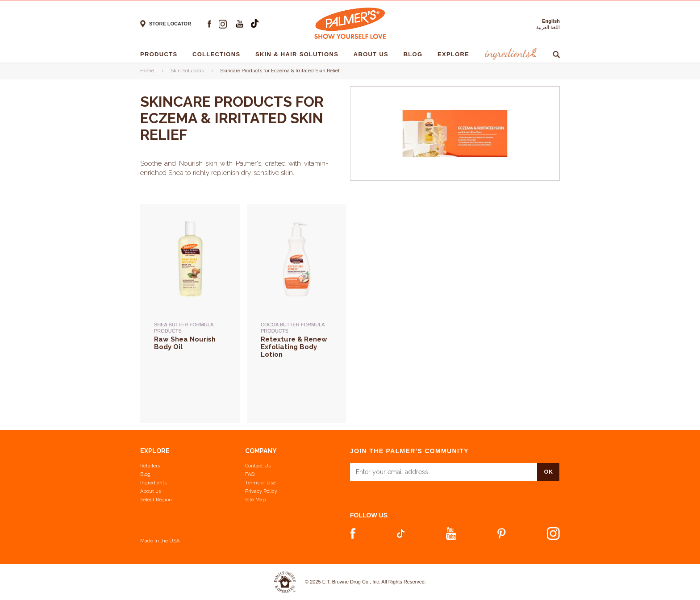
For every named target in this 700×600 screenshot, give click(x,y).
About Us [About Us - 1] (373, 54)
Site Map (255, 500)
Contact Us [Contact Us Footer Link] (258, 466)
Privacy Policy (261, 491)
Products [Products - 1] (161, 54)
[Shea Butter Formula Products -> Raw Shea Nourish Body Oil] (190, 362)
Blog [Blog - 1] (415, 54)
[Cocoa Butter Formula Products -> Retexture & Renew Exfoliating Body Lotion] (297, 362)
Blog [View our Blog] (145, 474)
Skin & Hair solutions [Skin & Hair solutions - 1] (299, 54)
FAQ (250, 474)
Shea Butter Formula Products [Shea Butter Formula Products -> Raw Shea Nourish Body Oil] (184, 328)
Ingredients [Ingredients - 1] (510, 54)
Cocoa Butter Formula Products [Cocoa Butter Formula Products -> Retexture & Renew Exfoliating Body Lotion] (293, 328)
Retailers (150, 466)
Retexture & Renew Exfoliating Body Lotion (294, 347)
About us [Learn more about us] (150, 491)
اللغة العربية (548, 27)
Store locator (170, 24)
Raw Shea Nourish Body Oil (185, 343)
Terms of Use (260, 483)
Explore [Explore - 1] (456, 54)
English (551, 21)
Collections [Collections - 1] (219, 54)
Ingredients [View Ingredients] (153, 483)
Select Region (156, 500)
